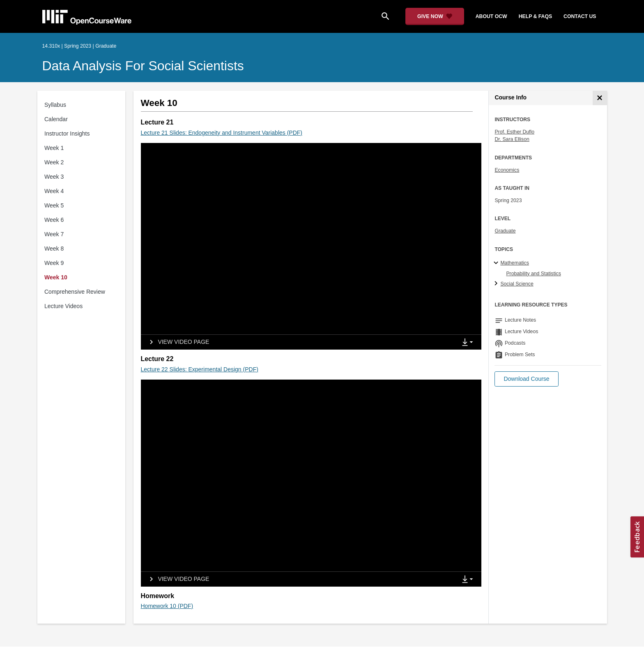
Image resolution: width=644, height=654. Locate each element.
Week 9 (54, 263)
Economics (507, 170)
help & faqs (535, 16)
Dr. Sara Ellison (512, 139)
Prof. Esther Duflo (514, 132)
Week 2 (54, 162)
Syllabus (55, 105)
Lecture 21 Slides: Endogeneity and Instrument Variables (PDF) (222, 133)
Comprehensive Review (75, 292)
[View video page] (177, 342)
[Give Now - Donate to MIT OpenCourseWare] (435, 16)
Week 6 (54, 220)
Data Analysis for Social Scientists (143, 66)
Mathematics (514, 263)
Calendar (56, 119)
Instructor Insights (67, 134)
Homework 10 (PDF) (167, 606)
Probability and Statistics (533, 274)
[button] (526, 379)
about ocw (491, 16)
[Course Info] (600, 98)
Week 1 (54, 148)
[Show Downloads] (469, 343)
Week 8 (54, 249)
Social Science (517, 284)
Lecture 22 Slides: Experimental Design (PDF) (200, 369)
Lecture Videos (63, 306)
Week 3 (54, 177)
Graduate (505, 231)
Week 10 (56, 277)
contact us (580, 16)
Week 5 (54, 205)
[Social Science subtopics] (497, 284)
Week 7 (54, 234)
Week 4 (54, 191)
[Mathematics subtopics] (497, 263)
